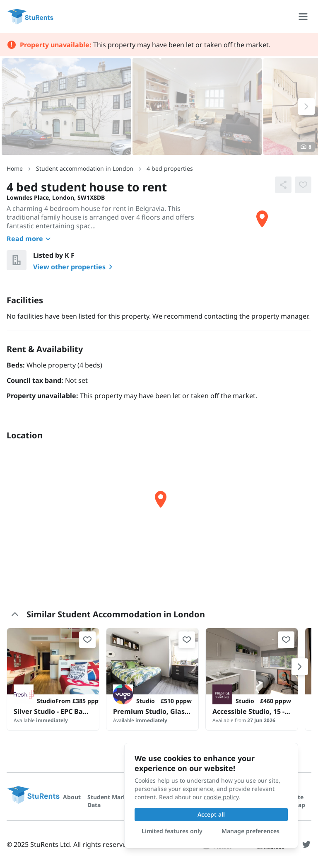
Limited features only (172, 831)
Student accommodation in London (85, 168)
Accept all (211, 814)
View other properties (74, 267)
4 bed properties (170, 168)
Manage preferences (251, 831)
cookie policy (221, 797)
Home (15, 168)
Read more (30, 239)
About (72, 797)
